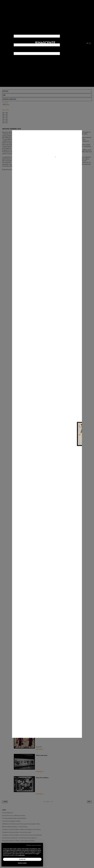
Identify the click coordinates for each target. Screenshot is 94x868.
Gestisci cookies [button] (22, 863)
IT (90, 43)
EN (87, 43)
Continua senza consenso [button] (34, 845)
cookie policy (21, 855)
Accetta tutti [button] (22, 859)
